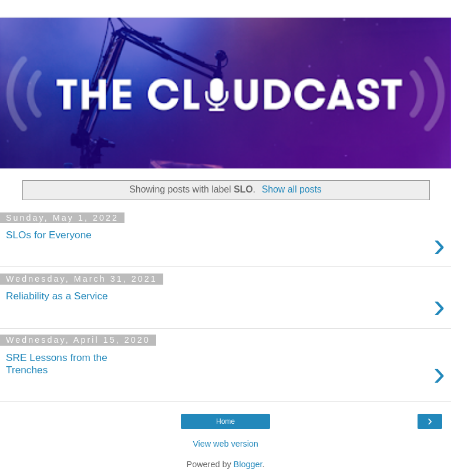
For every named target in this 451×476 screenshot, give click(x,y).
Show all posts (292, 189)
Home (225, 421)
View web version (225, 444)
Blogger (248, 464)
